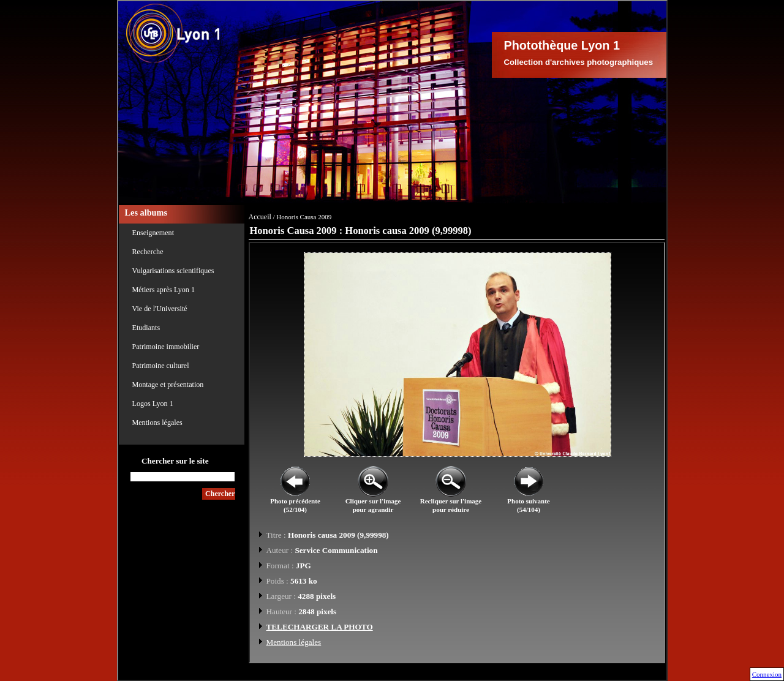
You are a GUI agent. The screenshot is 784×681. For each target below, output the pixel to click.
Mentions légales (157, 423)
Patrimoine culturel (161, 366)
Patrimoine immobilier (166, 347)
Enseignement (153, 233)
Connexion (767, 674)
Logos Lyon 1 (153, 404)
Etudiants (146, 328)
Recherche (148, 252)
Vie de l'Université (160, 309)
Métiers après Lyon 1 (164, 290)
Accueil (260, 217)
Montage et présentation (168, 385)
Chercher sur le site (175, 461)
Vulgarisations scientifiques (173, 271)
